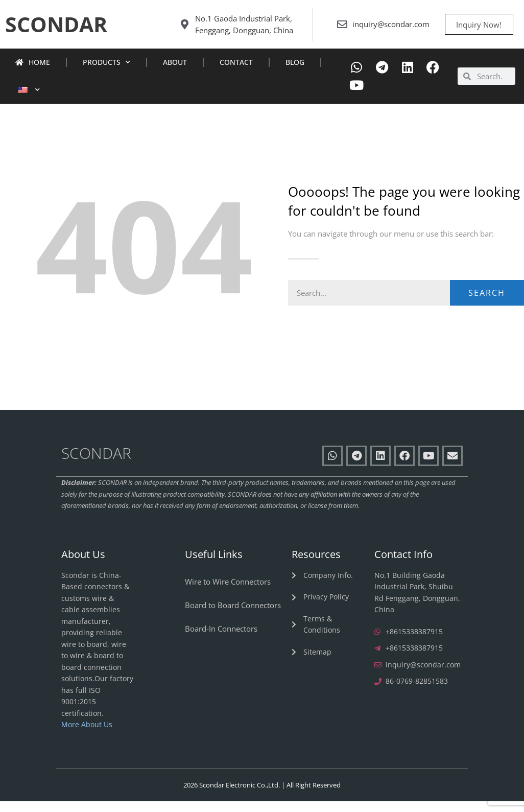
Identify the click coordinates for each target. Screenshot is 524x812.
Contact (236, 73)
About (175, 73)
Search (487, 304)
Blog (295, 73)
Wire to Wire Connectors (228, 592)
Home (33, 73)
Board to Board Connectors (233, 616)
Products (106, 74)
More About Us (87, 736)
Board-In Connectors (221, 639)
